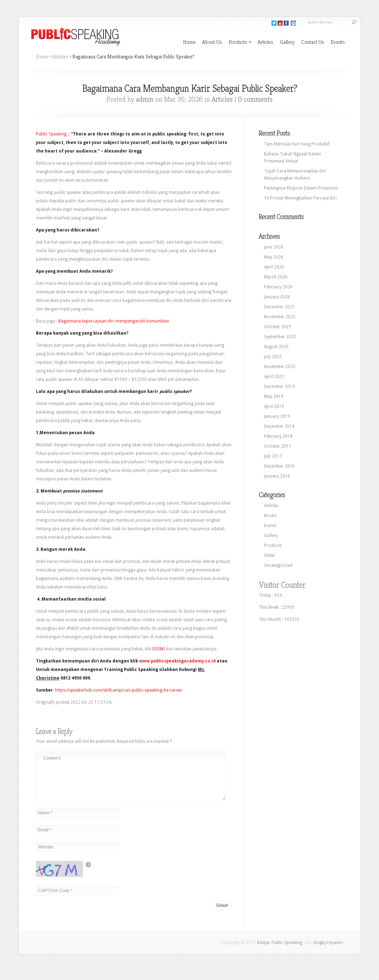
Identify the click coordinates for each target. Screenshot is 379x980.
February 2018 (278, 436)
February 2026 (278, 287)
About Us (212, 42)
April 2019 (274, 406)
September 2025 (280, 337)
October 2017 (278, 446)
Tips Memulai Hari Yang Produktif (297, 144)
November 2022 (280, 367)
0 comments (255, 99)
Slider (270, 555)
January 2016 (277, 476)
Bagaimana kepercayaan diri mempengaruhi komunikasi (114, 321)
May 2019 (274, 396)
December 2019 (279, 387)
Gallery (287, 42)
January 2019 (277, 416)
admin (145, 99)
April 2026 (274, 267)
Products (240, 42)
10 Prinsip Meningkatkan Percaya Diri (300, 198)
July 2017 (273, 456)
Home (189, 42)
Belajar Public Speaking (280, 951)
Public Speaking (51, 134)
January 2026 (277, 297)
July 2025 (273, 357)
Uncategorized (278, 565)
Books (270, 516)
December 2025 (279, 307)
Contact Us (313, 42)
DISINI (159, 649)
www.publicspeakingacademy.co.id (177, 661)
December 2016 (279, 466)
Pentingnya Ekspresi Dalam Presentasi (301, 188)
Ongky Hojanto (328, 951)
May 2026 (274, 257)
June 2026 (274, 247)
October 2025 (278, 327)
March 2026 (276, 277)
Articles (265, 42)
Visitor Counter (282, 585)
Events (338, 42)
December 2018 (279, 426)
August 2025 (276, 347)
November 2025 (280, 317)
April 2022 (274, 377)
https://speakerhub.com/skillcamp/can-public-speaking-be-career (119, 690)
